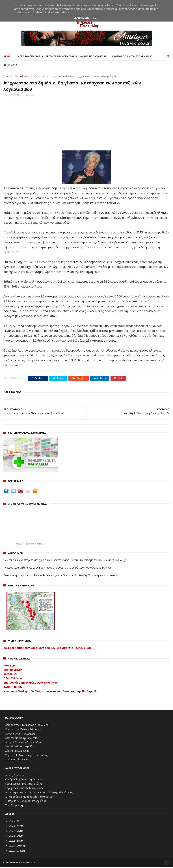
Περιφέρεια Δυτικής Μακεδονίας (24, 789)
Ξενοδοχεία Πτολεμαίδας (20, 747)
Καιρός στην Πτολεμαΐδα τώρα (23, 730)
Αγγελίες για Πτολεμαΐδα (20, 734)
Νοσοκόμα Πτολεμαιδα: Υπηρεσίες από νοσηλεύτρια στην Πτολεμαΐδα (51, 692)
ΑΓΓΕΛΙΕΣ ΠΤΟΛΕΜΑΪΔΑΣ (60, 57)
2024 (12, 832)
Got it (97, 18)
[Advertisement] (86, 123)
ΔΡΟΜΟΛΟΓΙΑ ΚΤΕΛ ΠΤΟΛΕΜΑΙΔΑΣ (132, 57)
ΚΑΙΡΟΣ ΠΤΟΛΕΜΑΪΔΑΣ (93, 57)
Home (7, 77)
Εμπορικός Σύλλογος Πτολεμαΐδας (26, 802)
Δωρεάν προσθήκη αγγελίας (22, 739)
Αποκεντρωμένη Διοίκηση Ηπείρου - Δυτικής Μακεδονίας (39, 793)
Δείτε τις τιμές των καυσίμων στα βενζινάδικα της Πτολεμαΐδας (47, 649)
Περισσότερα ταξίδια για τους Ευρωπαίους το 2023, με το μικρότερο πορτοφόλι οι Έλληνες (57, 568)
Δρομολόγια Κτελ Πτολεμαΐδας (24, 743)
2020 (12, 851)
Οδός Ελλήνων (13, 679)
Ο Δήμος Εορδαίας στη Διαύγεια (24, 780)
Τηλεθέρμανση (14, 806)
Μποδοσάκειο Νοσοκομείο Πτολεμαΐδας (29, 798)
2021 (12, 846)
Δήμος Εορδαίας (15, 776)
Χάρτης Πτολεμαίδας (17, 752)
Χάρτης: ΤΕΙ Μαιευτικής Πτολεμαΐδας (27, 756)
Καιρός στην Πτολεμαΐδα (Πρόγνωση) (27, 726)
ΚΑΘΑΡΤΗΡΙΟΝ (13, 688)
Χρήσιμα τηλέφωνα (16, 760)
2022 (12, 842)
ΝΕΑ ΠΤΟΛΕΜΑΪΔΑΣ (29, 57)
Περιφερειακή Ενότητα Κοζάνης (24, 785)
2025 (12, 827)
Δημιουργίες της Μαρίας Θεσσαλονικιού (31, 683)
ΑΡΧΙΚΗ (8, 57)
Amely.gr (9, 666)
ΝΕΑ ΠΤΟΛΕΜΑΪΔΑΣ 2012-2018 (21, 863)
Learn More (81, 18)
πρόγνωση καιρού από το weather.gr (31, 545)
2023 (12, 837)
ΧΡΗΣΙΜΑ (9, 65)
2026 (12, 822)
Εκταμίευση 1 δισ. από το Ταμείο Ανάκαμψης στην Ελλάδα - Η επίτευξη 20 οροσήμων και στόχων (61, 576)
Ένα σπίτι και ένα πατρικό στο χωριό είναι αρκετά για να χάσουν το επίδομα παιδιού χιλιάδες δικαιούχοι (65, 561)
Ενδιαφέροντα (22, 77)
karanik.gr (10, 675)
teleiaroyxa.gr (13, 671)
